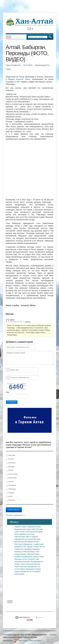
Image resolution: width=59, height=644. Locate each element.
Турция (10, 493)
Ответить (28, 322)
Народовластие (21, 539)
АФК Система (37, 529)
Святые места (39, 547)
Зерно (24, 527)
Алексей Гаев (33, 559)
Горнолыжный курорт (34, 532)
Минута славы (33, 542)
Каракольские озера (23, 529)
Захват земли (20, 564)
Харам (17, 554)
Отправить (12, 402)
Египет (10, 459)
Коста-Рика (12, 474)
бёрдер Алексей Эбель (20, 79)
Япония (10, 500)
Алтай (31, 539)
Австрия (11, 455)
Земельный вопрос (23, 562)
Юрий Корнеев (21, 567)
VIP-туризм (28, 547)
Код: (8, 392)
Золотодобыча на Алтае (24, 534)
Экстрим (37, 539)
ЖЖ (18, 82)
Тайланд (11, 489)
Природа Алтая (21, 559)
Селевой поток (26, 571)
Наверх (53, 635)
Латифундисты (37, 562)
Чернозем (32, 527)
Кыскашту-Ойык (21, 552)
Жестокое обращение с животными (29, 544)
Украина (18, 527)
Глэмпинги (19, 549)
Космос (24, 554)
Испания (11, 463)
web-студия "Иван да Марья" (28, 640)
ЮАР (9, 497)
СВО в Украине (32, 537)
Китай (10, 470)
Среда (8, 69)
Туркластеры (20, 537)
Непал (10, 482)
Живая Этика (39, 557)
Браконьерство (21, 542)
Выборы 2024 (34, 552)
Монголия (11, 478)
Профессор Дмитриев (24, 557)
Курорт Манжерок (28, 569)
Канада (10, 467)
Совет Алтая (20, 532)
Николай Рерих (33, 554)
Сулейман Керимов (32, 549)
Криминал (19, 547)
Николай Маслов (33, 564)
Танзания (11, 485)
